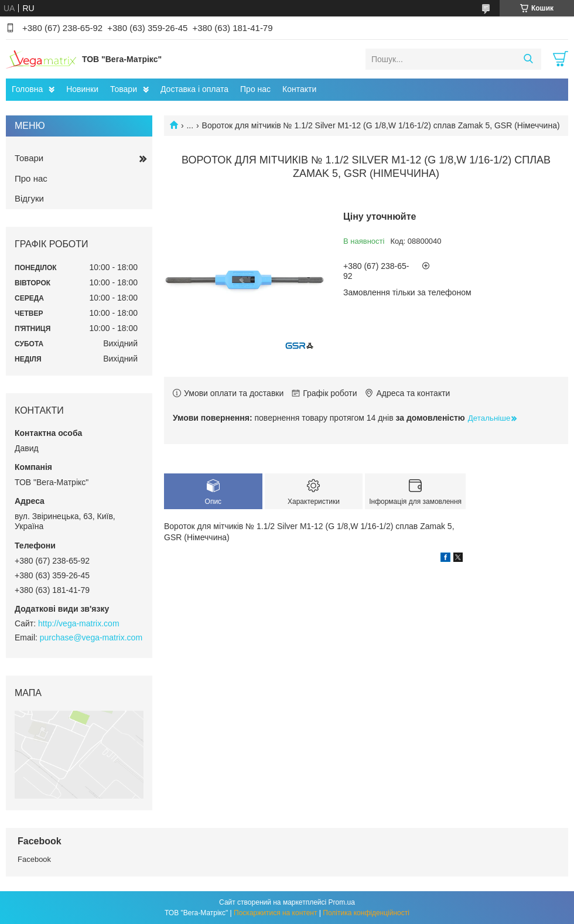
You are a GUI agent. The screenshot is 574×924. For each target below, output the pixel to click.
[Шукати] (528, 59)
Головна (27, 89)
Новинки (82, 89)
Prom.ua (342, 902)
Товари (124, 89)
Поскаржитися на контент (275, 913)
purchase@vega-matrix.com (91, 637)
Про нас (255, 89)
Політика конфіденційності (366, 913)
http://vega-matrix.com (79, 623)
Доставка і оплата (194, 89)
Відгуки (29, 198)
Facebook (34, 859)
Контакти (299, 89)
